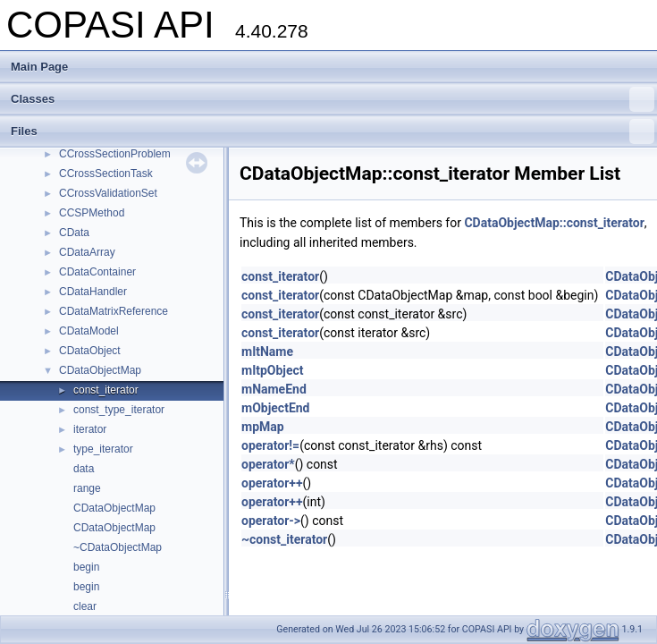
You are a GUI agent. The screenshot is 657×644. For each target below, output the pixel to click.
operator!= (270, 445)
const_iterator (106, 390)
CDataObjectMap (100, 370)
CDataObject (90, 351)
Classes (333, 99)
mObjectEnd (276, 408)
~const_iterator (284, 539)
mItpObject (273, 370)
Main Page (39, 67)
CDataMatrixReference (114, 311)
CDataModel (89, 331)
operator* (268, 464)
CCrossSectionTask (106, 174)
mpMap (263, 427)
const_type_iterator (119, 410)
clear (85, 606)
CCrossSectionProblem (115, 154)
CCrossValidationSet (108, 193)
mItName (267, 352)
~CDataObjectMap (118, 547)
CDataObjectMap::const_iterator (554, 223)
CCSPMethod (92, 213)
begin (86, 567)
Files (333, 131)
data (84, 469)
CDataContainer (97, 272)
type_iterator (103, 449)
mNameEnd (274, 389)
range (87, 488)
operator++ (272, 483)
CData (74, 233)
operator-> (271, 521)
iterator (90, 429)
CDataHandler (93, 292)
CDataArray (87, 252)
